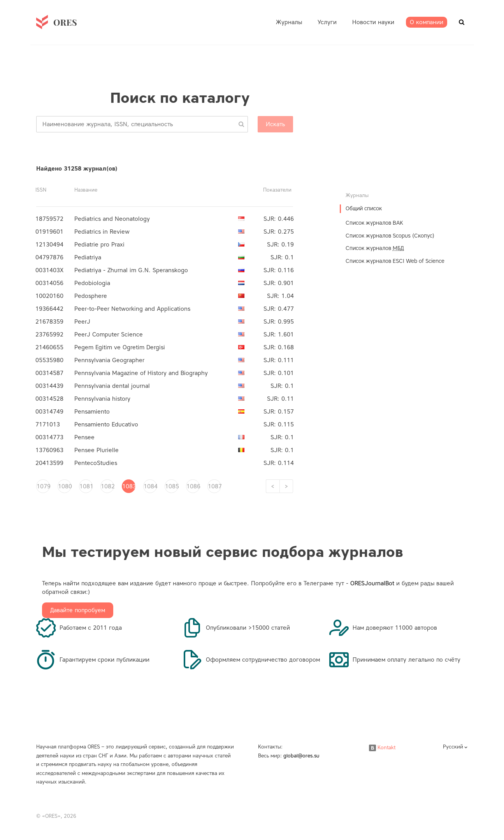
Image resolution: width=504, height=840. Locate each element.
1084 (150, 486)
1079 (43, 486)
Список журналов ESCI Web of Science (395, 261)
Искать (275, 124)
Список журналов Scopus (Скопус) (390, 236)
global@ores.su (301, 756)
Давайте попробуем (78, 610)
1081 (86, 486)
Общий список (364, 209)
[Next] (286, 486)
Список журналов (375, 248)
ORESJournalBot (372, 583)
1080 (65, 486)
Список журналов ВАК (374, 223)
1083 (129, 486)
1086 (193, 486)
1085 (172, 486)
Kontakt (382, 748)
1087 (214, 486)
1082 (107, 486)
